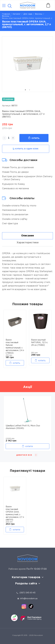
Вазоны (6, 16)
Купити (29, 446)
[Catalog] (4, 6)
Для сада (28, 14)
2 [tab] (30, 90)
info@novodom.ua (27, 599)
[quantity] (9, 138)
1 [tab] (25, 90)
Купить (34, 138)
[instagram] (24, 606)
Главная (6, 14)
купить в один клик (26, 149)
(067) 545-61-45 (27, 593)
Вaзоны (39, 14)
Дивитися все (24, 455)
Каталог (17, 14)
